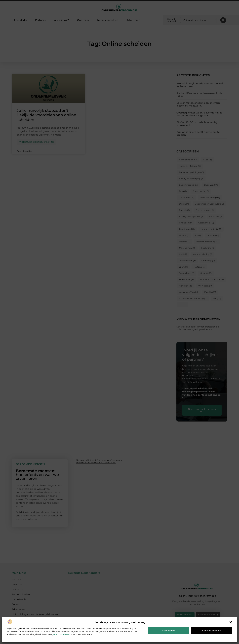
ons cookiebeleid (62, 634)
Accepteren (168, 631)
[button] (231, 622)
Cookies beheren (212, 631)
